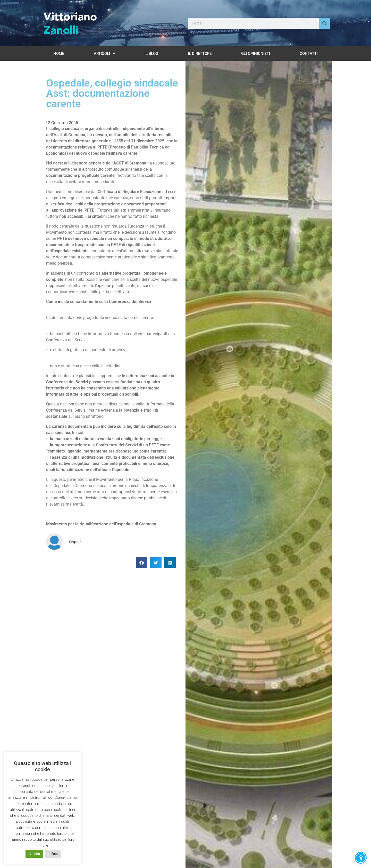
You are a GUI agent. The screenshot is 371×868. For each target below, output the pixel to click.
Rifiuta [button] (53, 854)
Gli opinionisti (256, 54)
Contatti (309, 54)
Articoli (104, 54)
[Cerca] (324, 23)
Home (59, 54)
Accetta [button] (34, 854)
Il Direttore (200, 54)
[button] (142, 563)
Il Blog (151, 54)
